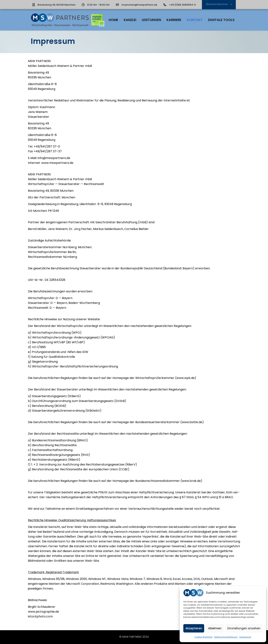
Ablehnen (215, 628)
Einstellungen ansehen (244, 628)
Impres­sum (245, 637)
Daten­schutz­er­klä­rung (226, 637)
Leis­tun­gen (151, 20)
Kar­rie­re (174, 20)
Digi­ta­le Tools (221, 20)
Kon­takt (195, 20)
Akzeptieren (194, 628)
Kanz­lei (130, 20)
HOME (113, 20)
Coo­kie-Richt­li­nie (203, 637)
